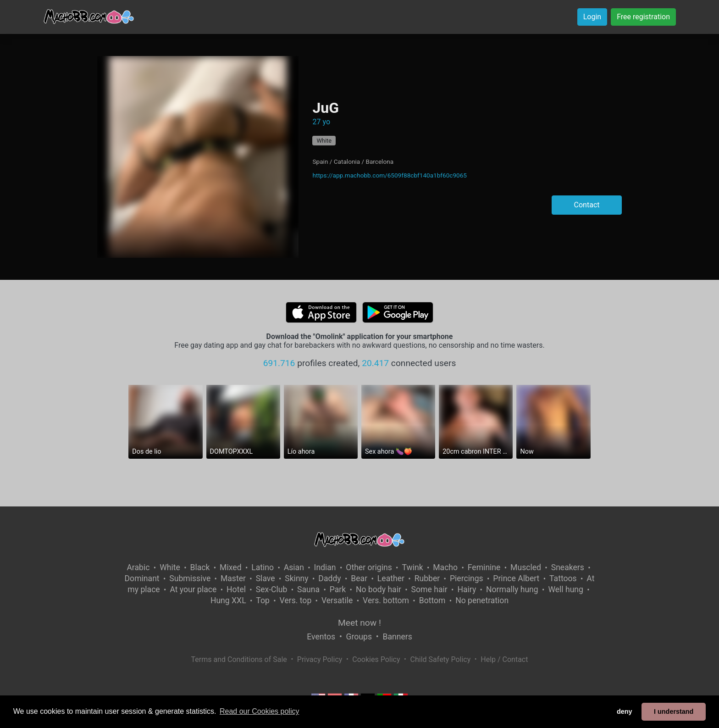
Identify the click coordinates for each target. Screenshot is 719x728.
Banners (397, 637)
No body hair (379, 589)
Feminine (484, 567)
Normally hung (512, 589)
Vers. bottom (386, 600)
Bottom (432, 600)
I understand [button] (674, 711)
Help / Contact (504, 659)
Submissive (190, 578)
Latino (263, 567)
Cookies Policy (376, 659)
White (324, 141)
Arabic (138, 567)
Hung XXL (228, 600)
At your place (193, 589)
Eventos (321, 637)
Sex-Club (272, 589)
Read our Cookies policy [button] (259, 711)
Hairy (467, 589)
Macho (445, 567)
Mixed (230, 567)
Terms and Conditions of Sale (239, 659)
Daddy (329, 578)
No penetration (482, 600)
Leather (391, 578)
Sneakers (568, 567)
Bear (359, 578)
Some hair (429, 589)
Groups (359, 637)
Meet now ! (359, 623)
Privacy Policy (320, 659)
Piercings (467, 578)
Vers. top (296, 600)
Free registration (643, 17)
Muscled (526, 567)
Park (338, 589)
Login (592, 17)
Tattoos (563, 578)
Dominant (142, 578)
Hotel (236, 589)
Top (263, 600)
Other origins (369, 567)
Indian (325, 567)
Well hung (566, 589)
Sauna (308, 589)
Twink (412, 567)
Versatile (337, 600)
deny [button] (625, 711)
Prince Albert (516, 578)
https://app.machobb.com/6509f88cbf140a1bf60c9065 (390, 175)
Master (233, 578)
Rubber (427, 578)
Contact (587, 205)
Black (200, 567)
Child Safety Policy (441, 659)
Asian (294, 567)
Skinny (296, 578)
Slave (265, 578)
